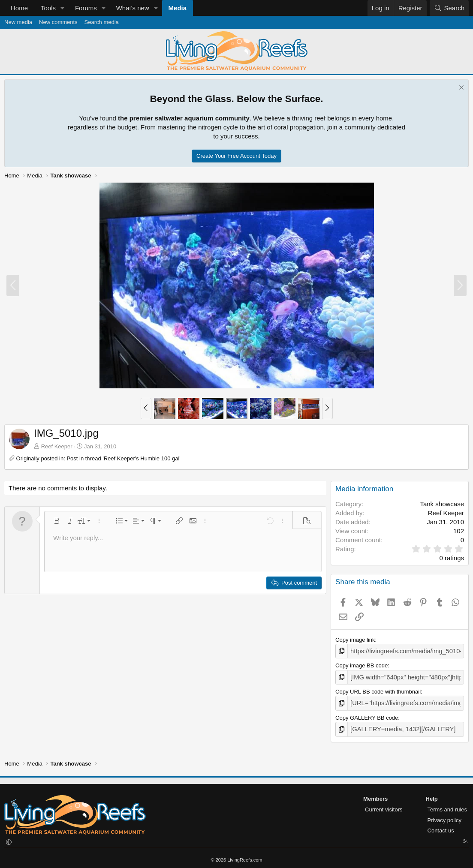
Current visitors (384, 805)
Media (178, 8)
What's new (133, 8)
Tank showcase (442, 504)
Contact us (441, 827)
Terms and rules (447, 805)
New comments (58, 22)
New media (18, 22)
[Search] (449, 8)
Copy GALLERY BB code (367, 715)
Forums (86, 8)
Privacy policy (444, 816)
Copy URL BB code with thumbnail (378, 689)
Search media (102, 22)
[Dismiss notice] (460, 89)
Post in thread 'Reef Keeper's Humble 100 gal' (123, 458)
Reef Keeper (57, 446)
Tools (48, 8)
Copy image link (355, 640)
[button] (63, 8)
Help (432, 795)
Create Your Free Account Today (236, 156)
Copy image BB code (362, 665)
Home (19, 8)
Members (375, 795)
